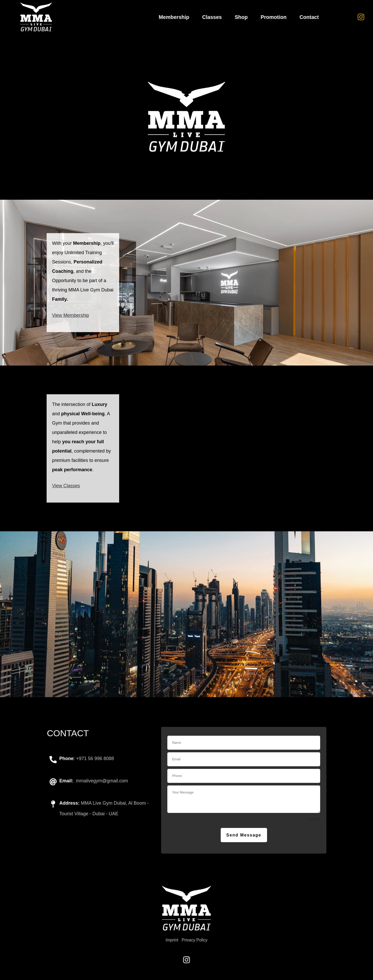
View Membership (71, 315)
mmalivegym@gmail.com (102, 781)
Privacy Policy (195, 940)
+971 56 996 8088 (95, 759)
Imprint (172, 940)
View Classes (66, 486)
